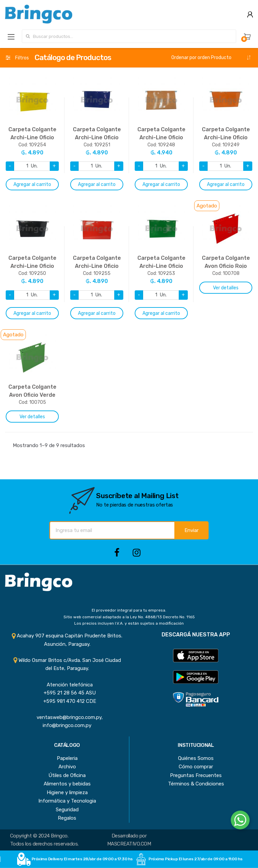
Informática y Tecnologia (67, 801)
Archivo (67, 767)
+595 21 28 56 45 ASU (67, 693)
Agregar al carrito (32, 184)
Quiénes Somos (196, 758)
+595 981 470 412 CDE (67, 701)
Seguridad (67, 810)
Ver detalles (226, 288)
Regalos (67, 818)
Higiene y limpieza (67, 792)
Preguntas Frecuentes (196, 775)
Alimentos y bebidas (67, 784)
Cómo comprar (196, 767)
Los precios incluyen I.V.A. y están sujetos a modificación (129, 623)
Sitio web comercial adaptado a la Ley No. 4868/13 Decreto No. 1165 (129, 617)
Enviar (191, 530)
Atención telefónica (67, 685)
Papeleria (67, 758)
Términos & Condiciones (196, 784)
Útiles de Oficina (67, 775)
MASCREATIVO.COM (129, 844)
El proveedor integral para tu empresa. (129, 610)
